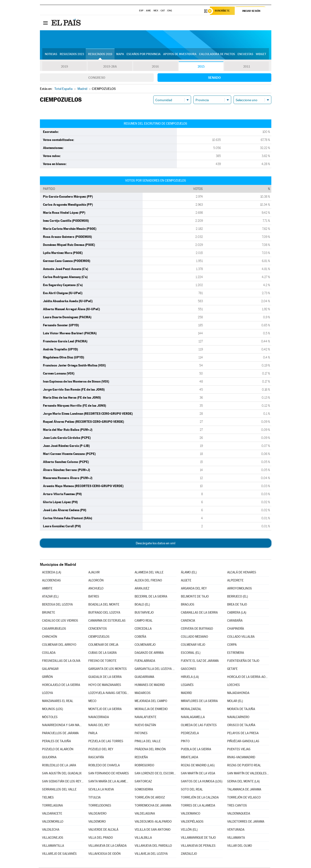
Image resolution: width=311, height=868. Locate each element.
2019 (64, 67)
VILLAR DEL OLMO (240, 846)
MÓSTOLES (50, 718)
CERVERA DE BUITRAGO (197, 629)
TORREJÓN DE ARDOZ (150, 798)
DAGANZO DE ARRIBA (149, 653)
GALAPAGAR (50, 670)
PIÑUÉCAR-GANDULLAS (243, 742)
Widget (261, 55)
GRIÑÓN (47, 678)
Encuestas (245, 55)
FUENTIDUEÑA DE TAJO (243, 661)
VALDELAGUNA (145, 814)
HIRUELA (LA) (190, 678)
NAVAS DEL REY (99, 726)
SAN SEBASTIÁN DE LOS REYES (63, 782)
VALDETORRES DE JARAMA (246, 822)
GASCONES (189, 670)
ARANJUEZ (142, 589)
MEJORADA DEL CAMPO (151, 702)
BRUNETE (49, 613)
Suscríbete (223, 11)
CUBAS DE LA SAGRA (102, 653)
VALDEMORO (97, 822)
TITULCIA (94, 798)
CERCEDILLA (143, 629)
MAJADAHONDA (238, 694)
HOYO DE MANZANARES (105, 686)
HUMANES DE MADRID (150, 686)
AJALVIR (94, 573)
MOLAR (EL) (235, 702)
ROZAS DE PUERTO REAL (244, 766)
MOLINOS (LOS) (53, 710)
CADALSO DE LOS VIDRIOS (60, 621)
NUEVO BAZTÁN (145, 726)
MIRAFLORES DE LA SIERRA (199, 702)
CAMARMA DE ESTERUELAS (107, 621)
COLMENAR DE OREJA (103, 645)
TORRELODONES (100, 806)
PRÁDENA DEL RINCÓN (150, 750)
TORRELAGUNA (52, 806)
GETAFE (232, 670)
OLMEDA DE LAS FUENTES (199, 726)
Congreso (97, 78)
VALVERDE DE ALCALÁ (103, 830)
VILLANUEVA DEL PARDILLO (153, 846)
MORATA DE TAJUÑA (241, 710)
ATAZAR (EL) (50, 597)
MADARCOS (143, 694)
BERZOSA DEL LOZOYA (57, 605)
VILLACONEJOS (53, 838)
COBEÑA (140, 637)
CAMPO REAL (144, 621)
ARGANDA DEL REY (194, 589)
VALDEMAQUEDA (239, 814)
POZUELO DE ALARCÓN (58, 750)
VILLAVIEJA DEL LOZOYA (151, 854)
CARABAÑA (235, 621)
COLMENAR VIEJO (193, 645)
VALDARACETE (52, 814)
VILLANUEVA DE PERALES (198, 846)
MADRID (186, 694)
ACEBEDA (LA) (52, 573)
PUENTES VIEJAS (239, 750)
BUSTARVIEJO (144, 613)
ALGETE (186, 581)
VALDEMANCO (191, 814)
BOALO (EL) (142, 605)
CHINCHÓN (50, 637)
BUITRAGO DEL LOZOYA (104, 613)
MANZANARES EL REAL (58, 702)
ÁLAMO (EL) (189, 573)
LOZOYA (47, 694)
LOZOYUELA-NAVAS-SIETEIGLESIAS (109, 694)
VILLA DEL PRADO (101, 838)
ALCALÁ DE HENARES (242, 573)
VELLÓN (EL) (189, 830)
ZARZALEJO (189, 854)
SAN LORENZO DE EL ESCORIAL (155, 774)
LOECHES (234, 686)
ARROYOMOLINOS (240, 589)
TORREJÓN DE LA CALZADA (200, 798)
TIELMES (48, 798)
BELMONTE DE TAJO (195, 597)
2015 (201, 67)
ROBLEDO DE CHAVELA (104, 766)
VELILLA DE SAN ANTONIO (153, 830)
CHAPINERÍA (236, 629)
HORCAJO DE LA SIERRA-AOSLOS (248, 678)
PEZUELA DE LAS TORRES (106, 742)
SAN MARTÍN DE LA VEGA (198, 774)
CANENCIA (188, 621)
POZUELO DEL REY (101, 750)
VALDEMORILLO (53, 822)
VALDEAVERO (97, 814)
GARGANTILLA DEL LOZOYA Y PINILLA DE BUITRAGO (155, 670)
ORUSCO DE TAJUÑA (241, 726)
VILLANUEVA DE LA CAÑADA (107, 846)
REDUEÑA (141, 758)
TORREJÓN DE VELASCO (244, 798)
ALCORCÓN (96, 581)
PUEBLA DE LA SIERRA (196, 750)
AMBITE (47, 589)
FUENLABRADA (145, 661)
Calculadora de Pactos (217, 55)
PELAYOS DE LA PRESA (243, 734)
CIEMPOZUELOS (99, 637)
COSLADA (49, 653)
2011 (247, 67)
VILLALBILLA (143, 838)
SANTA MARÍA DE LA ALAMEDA (109, 782)
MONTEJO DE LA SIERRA (105, 710)
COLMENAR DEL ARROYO (59, 645)
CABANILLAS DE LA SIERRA (199, 613)
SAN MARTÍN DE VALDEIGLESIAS (248, 774)
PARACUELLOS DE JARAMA (60, 734)
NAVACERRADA (99, 718)
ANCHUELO (96, 589)
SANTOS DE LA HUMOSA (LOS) (202, 782)
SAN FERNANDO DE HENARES (109, 774)
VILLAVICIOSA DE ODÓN (104, 854)
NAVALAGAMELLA (193, 718)
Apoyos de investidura (180, 55)
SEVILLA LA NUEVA (101, 790)
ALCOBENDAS (51, 581)
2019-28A (110, 67)
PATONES (141, 734)
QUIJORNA (49, 758)
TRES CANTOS (237, 806)
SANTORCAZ (143, 782)
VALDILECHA (51, 830)
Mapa (120, 55)
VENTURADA (236, 830)
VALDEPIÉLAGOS (192, 822)
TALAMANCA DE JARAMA (244, 790)
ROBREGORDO (144, 766)
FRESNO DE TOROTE (102, 661)
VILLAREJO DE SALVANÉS (59, 854)
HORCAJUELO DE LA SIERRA (61, 686)
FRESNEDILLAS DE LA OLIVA (61, 661)
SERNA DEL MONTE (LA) (243, 782)
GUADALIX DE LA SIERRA (105, 678)
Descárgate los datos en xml (155, 544)
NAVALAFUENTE (145, 718)
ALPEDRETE (235, 581)
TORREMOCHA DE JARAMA (153, 806)
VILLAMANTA (236, 838)
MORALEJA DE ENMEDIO (151, 710)
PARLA (93, 734)
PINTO (185, 742)
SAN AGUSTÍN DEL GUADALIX (62, 774)
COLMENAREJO (145, 645)
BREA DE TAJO (237, 605)
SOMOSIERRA (144, 790)
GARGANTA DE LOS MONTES (108, 670)
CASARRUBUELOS (54, 629)
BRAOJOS (188, 605)
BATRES (94, 597)
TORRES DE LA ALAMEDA (198, 806)
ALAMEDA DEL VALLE (149, 573)
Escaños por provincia (144, 55)
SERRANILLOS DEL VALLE (59, 790)
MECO (92, 702)
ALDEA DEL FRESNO (148, 581)
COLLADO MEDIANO (194, 637)
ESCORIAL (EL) (191, 653)
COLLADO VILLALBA (241, 637)
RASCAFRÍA (96, 758)
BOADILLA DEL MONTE (104, 605)
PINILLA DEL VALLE (148, 742)
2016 (155, 67)
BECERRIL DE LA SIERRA (151, 597)
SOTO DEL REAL (192, 790)
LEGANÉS (187, 686)
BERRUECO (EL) (238, 597)
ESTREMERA (236, 653)
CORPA (232, 645)
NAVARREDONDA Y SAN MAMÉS (63, 726)
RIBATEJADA (190, 758)
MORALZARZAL (191, 710)
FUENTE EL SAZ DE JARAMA (200, 661)
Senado (214, 78)
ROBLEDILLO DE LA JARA (59, 766)
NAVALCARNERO (238, 718)
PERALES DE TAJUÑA (56, 742)
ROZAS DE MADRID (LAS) (198, 766)
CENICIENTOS (98, 629)
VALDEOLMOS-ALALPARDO (153, 822)
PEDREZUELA (190, 734)
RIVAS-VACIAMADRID (241, 758)
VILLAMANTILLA (53, 846)
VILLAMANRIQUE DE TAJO (198, 838)
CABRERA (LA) (237, 613)
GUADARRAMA (144, 678)
